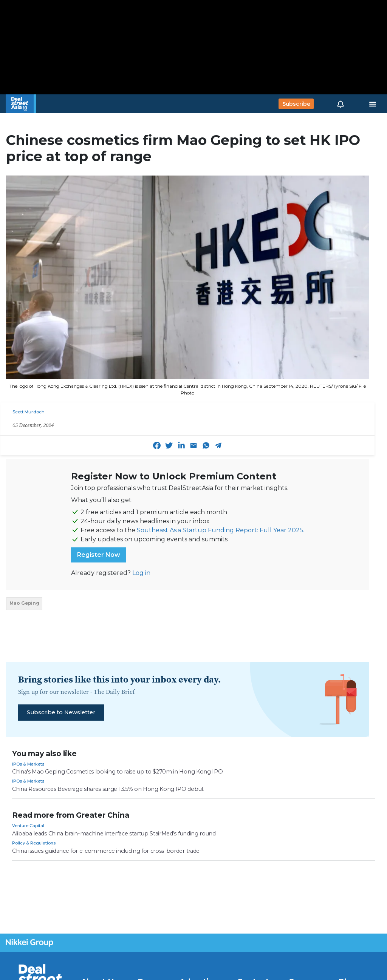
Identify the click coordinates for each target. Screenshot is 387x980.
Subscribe (296, 104)
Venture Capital (28, 826)
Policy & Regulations (34, 843)
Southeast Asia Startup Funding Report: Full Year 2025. (221, 530)
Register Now (99, 555)
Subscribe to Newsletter (61, 712)
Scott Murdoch (29, 412)
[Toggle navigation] (373, 104)
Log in (141, 573)
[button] (341, 104)
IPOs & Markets (28, 764)
